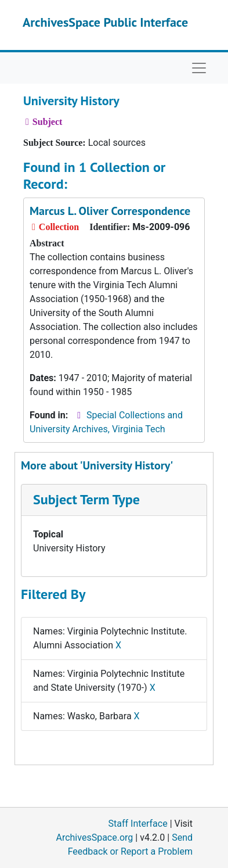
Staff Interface (138, 824)
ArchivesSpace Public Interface (105, 22)
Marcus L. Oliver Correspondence (110, 211)
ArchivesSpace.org (94, 837)
